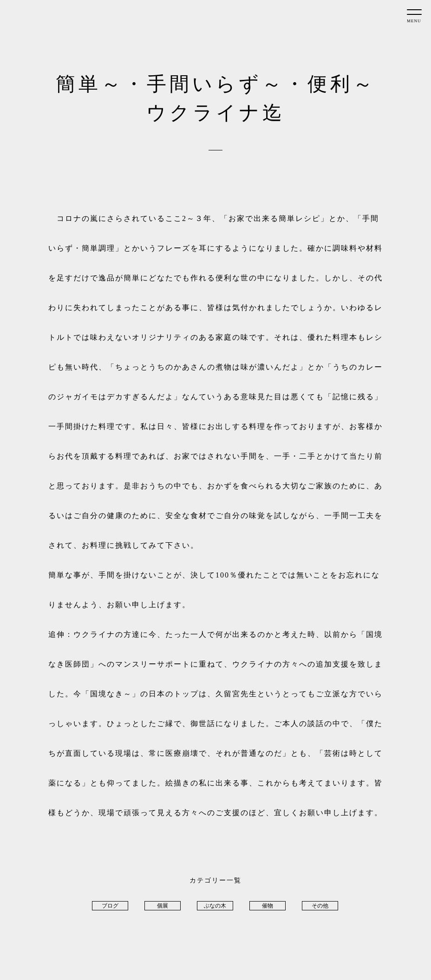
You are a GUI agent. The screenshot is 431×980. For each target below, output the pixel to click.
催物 (268, 906)
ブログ (110, 906)
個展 (163, 906)
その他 (320, 906)
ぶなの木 (215, 906)
